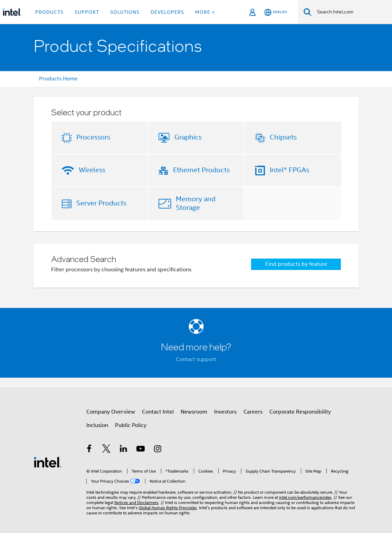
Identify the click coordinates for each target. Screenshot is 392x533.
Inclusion (97, 425)
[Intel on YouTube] (141, 450)
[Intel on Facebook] (89, 450)
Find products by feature (296, 264)
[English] (276, 12)
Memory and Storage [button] (196, 203)
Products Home (58, 79)
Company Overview (111, 412)
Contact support (196, 359)
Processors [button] (93, 137)
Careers (253, 412)
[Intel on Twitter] (106, 450)
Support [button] (87, 12)
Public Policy (131, 425)
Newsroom (194, 412)
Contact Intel (158, 412)
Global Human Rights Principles (168, 508)
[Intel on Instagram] (158, 450)
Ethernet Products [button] (201, 170)
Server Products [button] (101, 203)
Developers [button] (167, 12)
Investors (225, 412)
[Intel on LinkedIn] (124, 450)
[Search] (308, 12)
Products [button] (49, 12)
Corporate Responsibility (300, 412)
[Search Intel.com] (352, 12)
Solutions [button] (125, 12)
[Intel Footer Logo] (48, 462)
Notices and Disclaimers (136, 502)
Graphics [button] (188, 137)
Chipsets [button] (283, 137)
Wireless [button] (92, 170)
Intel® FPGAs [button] (289, 170)
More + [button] (205, 12)
